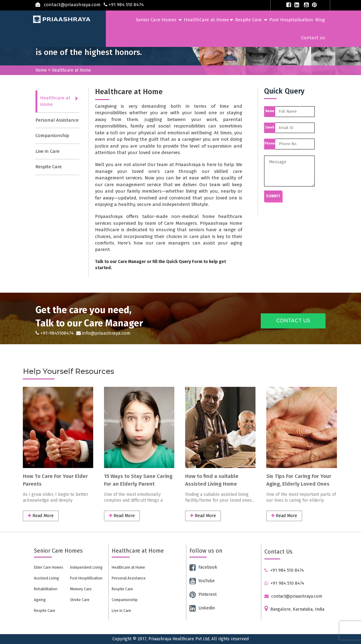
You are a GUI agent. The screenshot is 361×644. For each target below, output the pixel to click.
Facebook (203, 567)
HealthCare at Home (209, 20)
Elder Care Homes (49, 567)
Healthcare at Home (55, 101)
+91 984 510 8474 (284, 570)
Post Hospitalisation (291, 20)
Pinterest (203, 594)
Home (41, 70)
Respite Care (251, 20)
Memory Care (81, 589)
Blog (320, 20)
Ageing (40, 600)
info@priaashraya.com (103, 333)
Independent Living (86, 567)
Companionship (52, 136)
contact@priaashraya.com (293, 596)
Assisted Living (46, 578)
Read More (41, 516)
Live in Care (48, 151)
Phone (270, 143)
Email (270, 127)
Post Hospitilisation (86, 578)
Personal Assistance (57, 120)
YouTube (202, 581)
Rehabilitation (46, 589)
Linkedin (202, 608)
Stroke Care (80, 600)
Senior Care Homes (159, 20)
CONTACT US (293, 321)
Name (270, 111)
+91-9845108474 (55, 333)
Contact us (313, 38)
